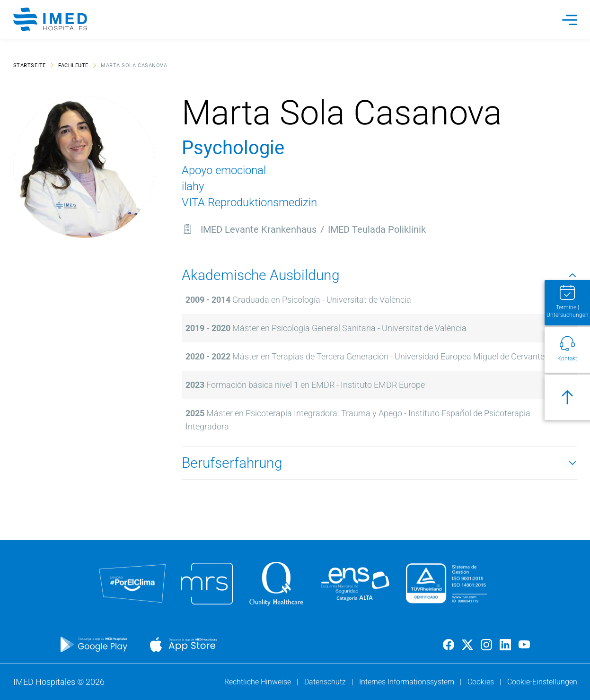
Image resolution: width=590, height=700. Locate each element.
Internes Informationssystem (408, 682)
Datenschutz (326, 682)
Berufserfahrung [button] (379, 463)
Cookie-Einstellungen (542, 682)
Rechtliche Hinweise (259, 682)
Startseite (30, 65)
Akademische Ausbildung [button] (379, 275)
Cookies (482, 682)
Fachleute (73, 65)
